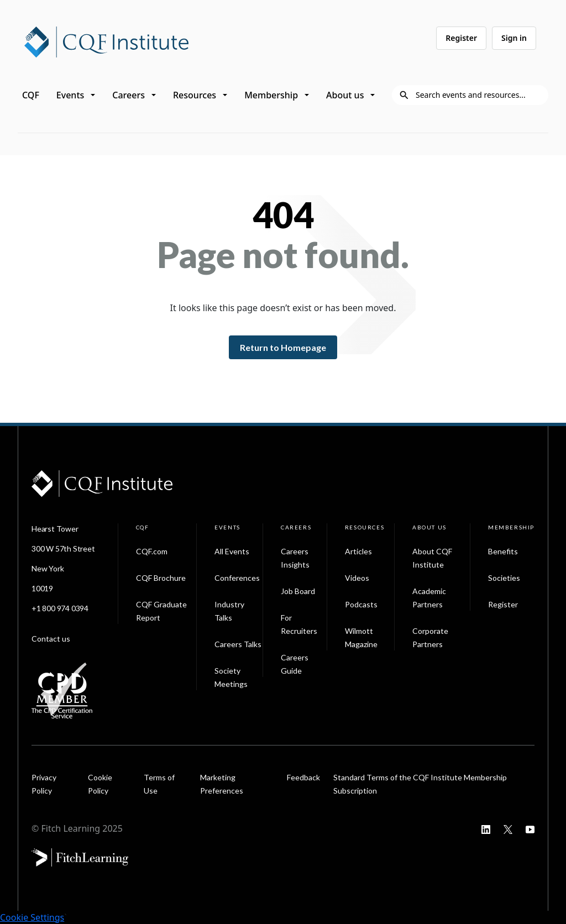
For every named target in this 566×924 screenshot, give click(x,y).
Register (461, 38)
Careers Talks (238, 644)
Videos (357, 578)
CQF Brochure (161, 578)
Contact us (51, 639)
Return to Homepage (283, 347)
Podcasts (361, 604)
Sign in (514, 38)
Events (70, 95)
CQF (31, 95)
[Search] (479, 95)
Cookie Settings (32, 917)
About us (345, 95)
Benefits (503, 551)
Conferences (237, 578)
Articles (358, 551)
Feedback (303, 777)
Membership (271, 95)
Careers (129, 95)
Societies (504, 578)
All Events (232, 551)
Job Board (298, 591)
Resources (195, 95)
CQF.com (152, 551)
